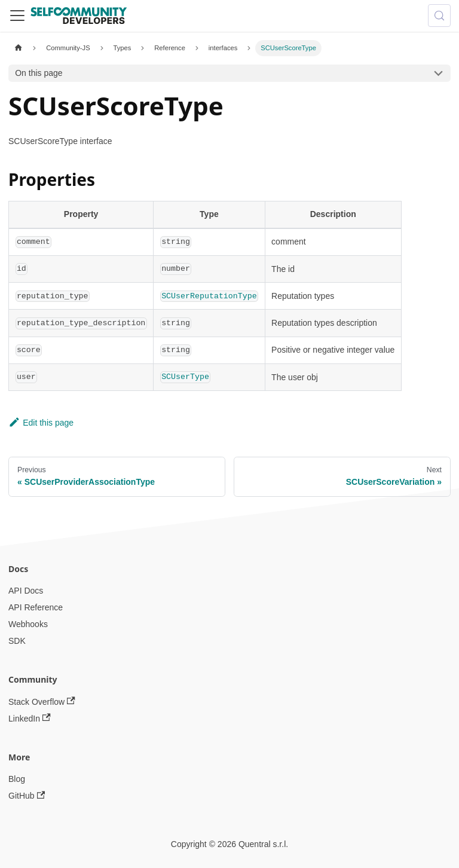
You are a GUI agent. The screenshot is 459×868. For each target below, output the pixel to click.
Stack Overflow (42, 702)
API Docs (26, 591)
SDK (17, 641)
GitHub (27, 796)
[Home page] (18, 48)
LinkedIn (30, 718)
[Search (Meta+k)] (439, 16)
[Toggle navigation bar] (17, 16)
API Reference (36, 607)
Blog (17, 779)
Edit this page (41, 423)
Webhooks (28, 624)
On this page (39, 73)
